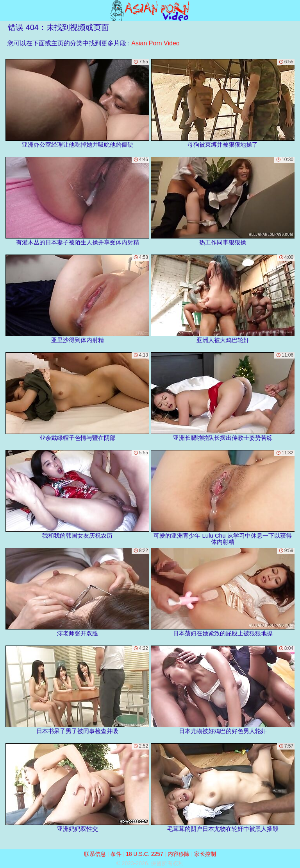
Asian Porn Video (155, 43)
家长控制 (205, 854)
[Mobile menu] (7, 11)
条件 (116, 854)
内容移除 (179, 854)
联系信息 (95, 854)
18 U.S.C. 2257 (145, 854)
